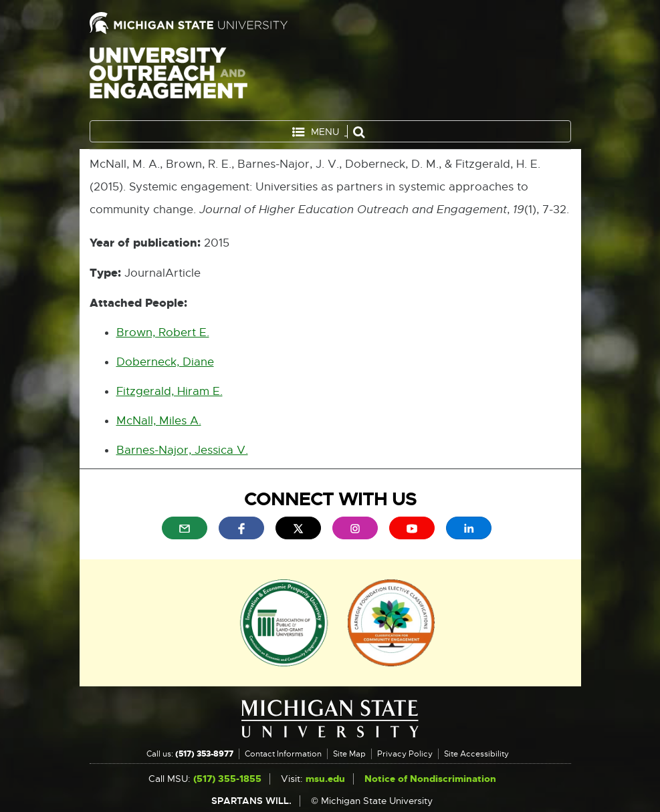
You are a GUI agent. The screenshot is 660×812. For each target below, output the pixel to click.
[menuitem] (185, 528)
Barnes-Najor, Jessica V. (182, 450)
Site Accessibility (476, 754)
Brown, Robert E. (163, 332)
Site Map (349, 754)
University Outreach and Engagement (169, 80)
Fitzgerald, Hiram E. (170, 391)
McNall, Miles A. (159, 421)
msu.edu (325, 779)
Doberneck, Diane (165, 362)
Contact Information (283, 754)
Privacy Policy (405, 754)
